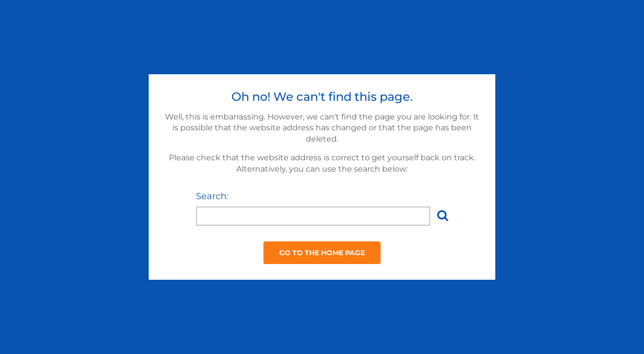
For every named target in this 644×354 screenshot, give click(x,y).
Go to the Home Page (322, 253)
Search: (212, 196)
